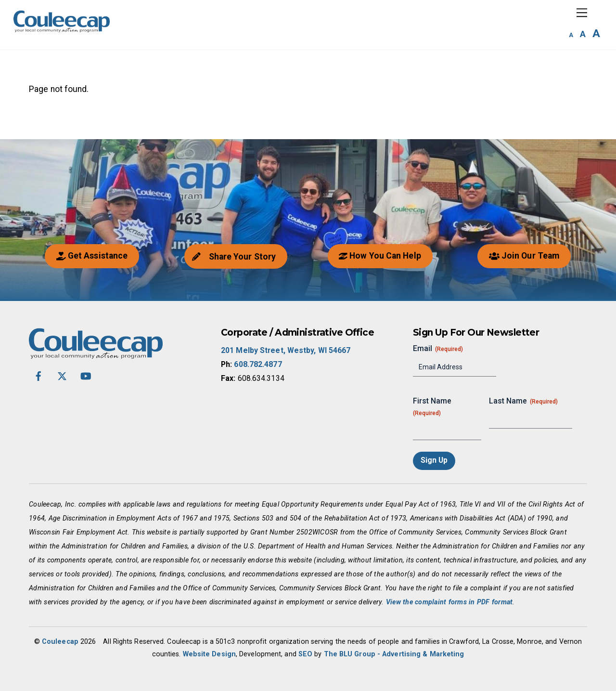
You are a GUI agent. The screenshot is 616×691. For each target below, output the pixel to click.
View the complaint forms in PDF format (449, 602)
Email (438, 349)
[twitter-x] (62, 375)
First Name (432, 407)
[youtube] (86, 375)
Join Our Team (524, 256)
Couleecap (60, 641)
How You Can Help (380, 256)
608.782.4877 (258, 364)
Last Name (523, 401)
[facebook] (38, 375)
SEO (305, 654)
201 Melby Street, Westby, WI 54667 (286, 350)
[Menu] (582, 13)
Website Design (209, 654)
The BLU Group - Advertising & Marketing (394, 654)
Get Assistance (92, 256)
